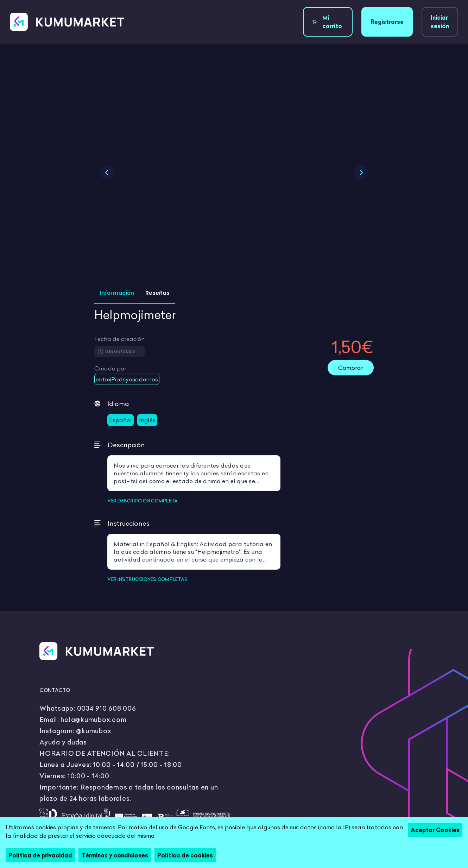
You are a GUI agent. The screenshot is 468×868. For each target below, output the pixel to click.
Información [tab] (117, 293)
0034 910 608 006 (107, 708)
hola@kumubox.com (93, 720)
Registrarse (387, 22)
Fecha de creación (119, 339)
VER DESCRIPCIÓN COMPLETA (143, 501)
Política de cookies (185, 855)
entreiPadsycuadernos (127, 379)
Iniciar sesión (440, 22)
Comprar (351, 368)
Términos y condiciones (115, 855)
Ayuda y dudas (63, 742)
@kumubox (94, 731)
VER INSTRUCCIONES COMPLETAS (147, 579)
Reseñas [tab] (157, 293)
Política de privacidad (40, 855)
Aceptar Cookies (435, 830)
